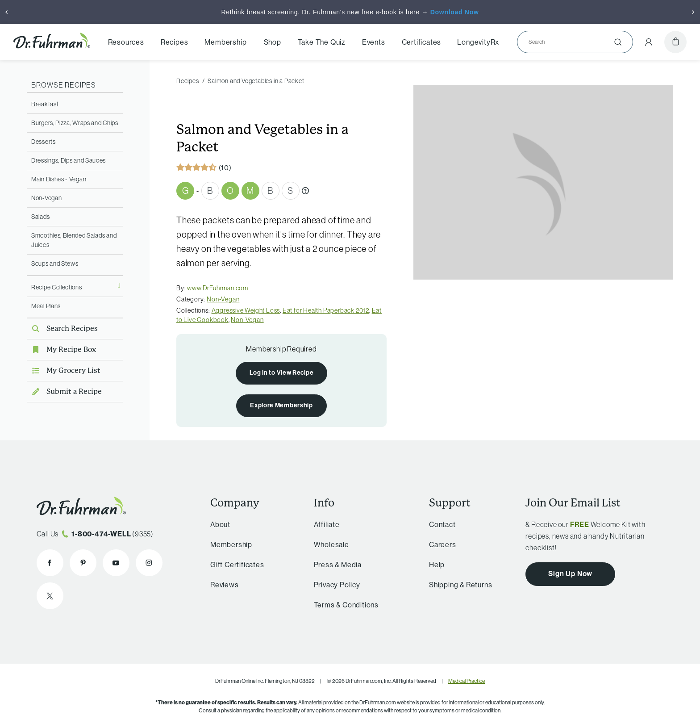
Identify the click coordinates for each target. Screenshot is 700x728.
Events (374, 42)
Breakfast (45, 104)
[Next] (693, 12)
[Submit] (618, 42)
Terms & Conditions (346, 605)
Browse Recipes (64, 85)
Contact (442, 524)
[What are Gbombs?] (305, 191)
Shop (273, 42)
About (220, 524)
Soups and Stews (55, 264)
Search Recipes (62, 328)
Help (437, 565)
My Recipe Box (61, 349)
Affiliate (327, 524)
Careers (443, 544)
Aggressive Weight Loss (246, 310)
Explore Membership (281, 405)
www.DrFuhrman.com (218, 288)
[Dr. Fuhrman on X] (50, 596)
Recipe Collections (57, 287)
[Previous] (7, 12)
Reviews (225, 585)
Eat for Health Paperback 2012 (326, 310)
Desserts (44, 142)
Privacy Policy (337, 585)
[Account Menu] (649, 42)
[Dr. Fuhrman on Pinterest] (83, 563)
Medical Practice (467, 681)
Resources (126, 42)
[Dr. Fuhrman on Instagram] (149, 563)
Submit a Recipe (64, 391)
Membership (225, 42)
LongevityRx (478, 42)
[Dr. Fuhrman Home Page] (52, 42)
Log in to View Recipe (282, 372)
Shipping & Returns (460, 585)
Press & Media (338, 565)
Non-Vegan (46, 198)
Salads (40, 217)
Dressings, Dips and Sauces (69, 160)
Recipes (175, 42)
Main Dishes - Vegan (59, 179)
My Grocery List (64, 370)
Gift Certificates (237, 565)
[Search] (571, 42)
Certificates (422, 42)
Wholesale (331, 544)
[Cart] (675, 42)
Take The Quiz (322, 42)
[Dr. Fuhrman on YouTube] (116, 563)
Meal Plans (46, 306)
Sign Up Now (570, 573)
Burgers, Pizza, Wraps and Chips (75, 123)
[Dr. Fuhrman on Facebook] (50, 563)
